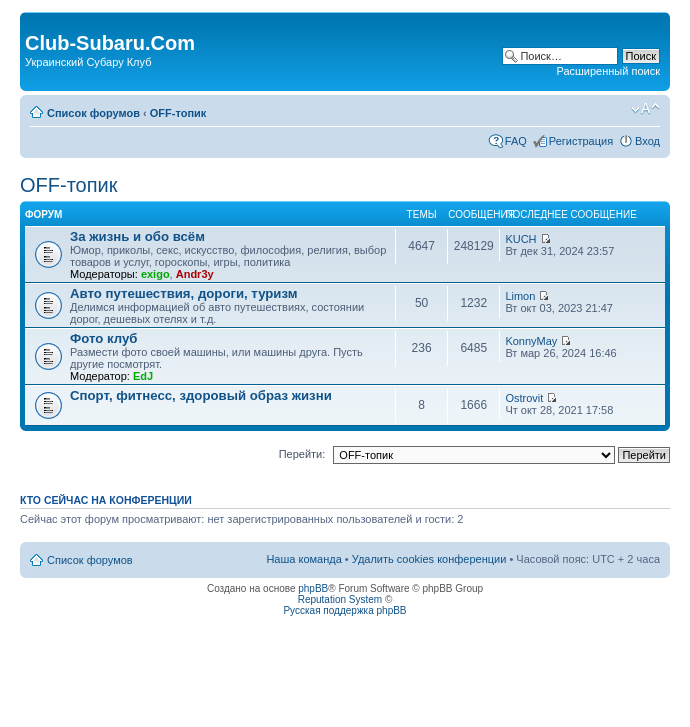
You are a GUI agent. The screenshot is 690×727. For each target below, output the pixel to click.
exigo (155, 274)
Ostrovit (524, 398)
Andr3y (195, 274)
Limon (520, 296)
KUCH (520, 239)
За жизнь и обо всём (137, 236)
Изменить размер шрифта (645, 109)
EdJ (143, 376)
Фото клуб (103, 338)
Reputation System (340, 599)
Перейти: (302, 454)
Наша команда (303, 559)
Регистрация (581, 141)
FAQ (516, 141)
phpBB (313, 588)
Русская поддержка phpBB (344, 610)
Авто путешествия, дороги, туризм (183, 293)
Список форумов (93, 113)
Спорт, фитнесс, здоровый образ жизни (201, 395)
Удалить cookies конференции (429, 559)
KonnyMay (531, 341)
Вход (647, 141)
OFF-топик (178, 113)
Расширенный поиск (608, 71)
